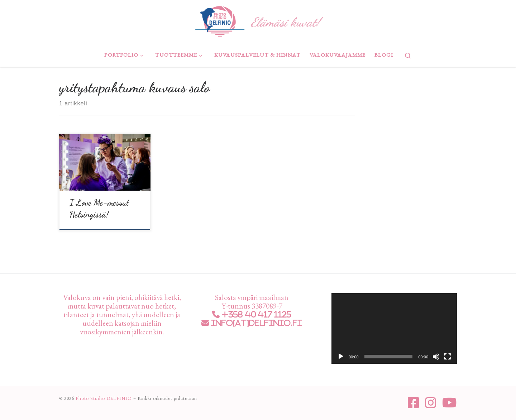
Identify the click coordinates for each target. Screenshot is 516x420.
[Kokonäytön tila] (448, 355)
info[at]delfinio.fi (255, 322)
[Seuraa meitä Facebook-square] (414, 401)
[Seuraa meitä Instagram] (431, 401)
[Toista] (341, 355)
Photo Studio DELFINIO (104, 397)
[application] (394, 327)
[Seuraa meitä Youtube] (450, 401)
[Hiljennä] (436, 355)
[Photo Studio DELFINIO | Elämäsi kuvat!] (220, 20)
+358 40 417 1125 (255, 313)
